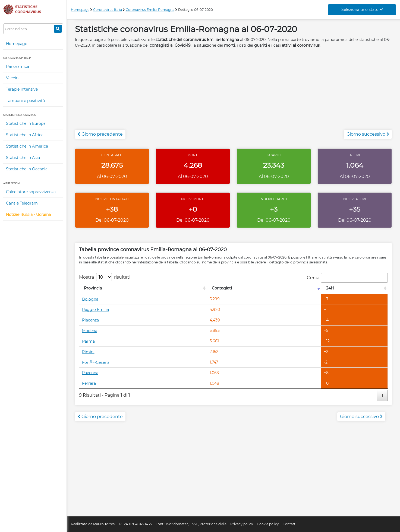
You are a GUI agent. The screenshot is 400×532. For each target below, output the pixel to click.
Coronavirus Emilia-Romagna (150, 10)
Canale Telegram (22, 203)
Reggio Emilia (95, 310)
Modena (90, 331)
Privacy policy (242, 524)
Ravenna (90, 373)
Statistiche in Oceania (27, 169)
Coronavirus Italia (108, 10)
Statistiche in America (27, 146)
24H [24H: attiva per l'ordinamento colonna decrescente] (330, 288)
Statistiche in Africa (25, 135)
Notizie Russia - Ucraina (28, 215)
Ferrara (89, 383)
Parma (88, 341)
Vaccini (13, 78)
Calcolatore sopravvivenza (31, 192)
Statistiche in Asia (23, 158)
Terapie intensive (22, 89)
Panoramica (18, 66)
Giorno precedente (100, 134)
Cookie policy (268, 524)
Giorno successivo (368, 134)
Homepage (17, 44)
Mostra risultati (105, 277)
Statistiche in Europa (26, 123)
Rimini (88, 352)
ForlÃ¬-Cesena (96, 362)
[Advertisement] (234, 92)
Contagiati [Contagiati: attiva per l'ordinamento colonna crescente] (222, 288)
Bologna (90, 299)
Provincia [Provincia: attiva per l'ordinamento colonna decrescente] (93, 288)
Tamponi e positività (25, 101)
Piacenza (90, 320)
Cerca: (347, 278)
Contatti (289, 524)
